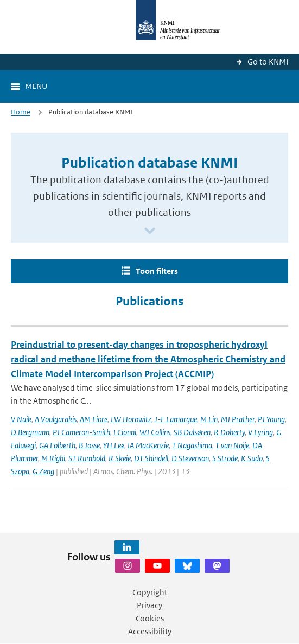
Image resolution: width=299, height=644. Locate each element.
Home (21, 112)
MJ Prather (238, 419)
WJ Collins (155, 432)
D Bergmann (30, 432)
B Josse (89, 445)
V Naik (21, 419)
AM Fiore (94, 419)
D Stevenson (190, 458)
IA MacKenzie (148, 445)
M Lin (209, 419)
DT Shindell (151, 458)
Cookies (150, 618)
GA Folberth (57, 445)
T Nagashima (192, 445)
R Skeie (120, 458)
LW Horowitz (131, 419)
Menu (36, 86)
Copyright (150, 592)
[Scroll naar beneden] (150, 231)
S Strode (225, 458)
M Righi (53, 458)
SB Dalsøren (192, 432)
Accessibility (150, 631)
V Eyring (260, 432)
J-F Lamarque (176, 419)
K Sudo (252, 458)
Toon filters (157, 271)
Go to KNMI (268, 62)
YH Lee (114, 445)
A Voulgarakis (56, 419)
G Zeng (43, 471)
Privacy (149, 605)
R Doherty (229, 432)
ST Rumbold (87, 458)
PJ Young (271, 419)
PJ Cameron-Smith (81, 432)
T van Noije (232, 445)
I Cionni (125, 432)
